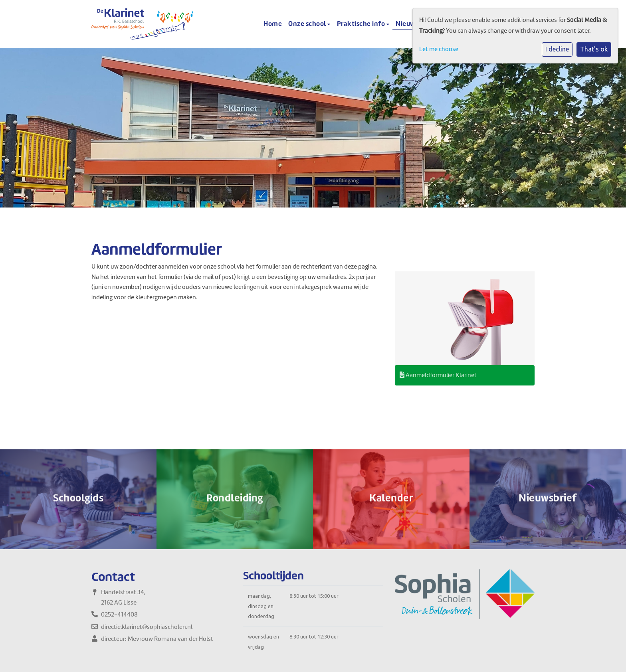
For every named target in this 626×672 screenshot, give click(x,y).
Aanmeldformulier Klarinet (438, 375)
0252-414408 (119, 615)
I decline (557, 49)
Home (273, 24)
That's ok (594, 49)
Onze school (308, 24)
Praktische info (362, 24)
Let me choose (439, 49)
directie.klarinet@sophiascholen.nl (147, 627)
